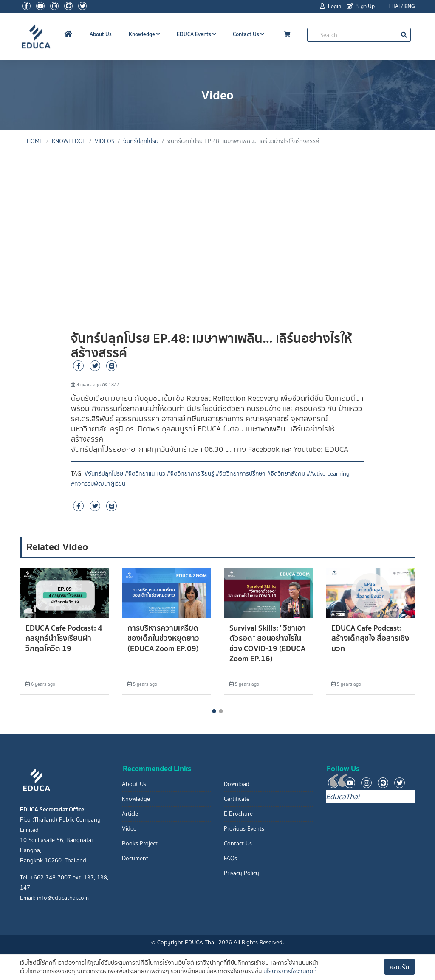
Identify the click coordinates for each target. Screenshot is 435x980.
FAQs (230, 858)
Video (129, 829)
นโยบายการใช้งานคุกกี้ (290, 971)
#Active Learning (328, 474)
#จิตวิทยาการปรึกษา (241, 474)
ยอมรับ (400, 967)
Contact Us (248, 34)
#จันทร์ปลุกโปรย (104, 474)
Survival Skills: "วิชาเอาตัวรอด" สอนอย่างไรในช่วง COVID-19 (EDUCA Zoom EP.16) (268, 643)
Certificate (237, 799)
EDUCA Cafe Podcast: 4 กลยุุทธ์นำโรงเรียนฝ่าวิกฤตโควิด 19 (64, 638)
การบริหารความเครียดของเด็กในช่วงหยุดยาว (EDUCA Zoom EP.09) (163, 638)
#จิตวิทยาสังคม (286, 474)
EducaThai (343, 797)
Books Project (140, 843)
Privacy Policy (242, 873)
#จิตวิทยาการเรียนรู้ (191, 474)
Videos (105, 141)
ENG (410, 6)
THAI (394, 6)
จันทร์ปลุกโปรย (141, 141)
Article (130, 814)
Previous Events (244, 829)
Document (135, 858)
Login (330, 6)
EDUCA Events (196, 34)
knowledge (69, 141)
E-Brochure (238, 814)
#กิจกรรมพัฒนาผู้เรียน (98, 484)
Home (35, 141)
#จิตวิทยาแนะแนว (145, 474)
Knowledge (144, 34)
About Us (101, 34)
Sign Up (361, 6)
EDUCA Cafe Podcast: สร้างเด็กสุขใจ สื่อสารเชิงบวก (370, 638)
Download (237, 784)
